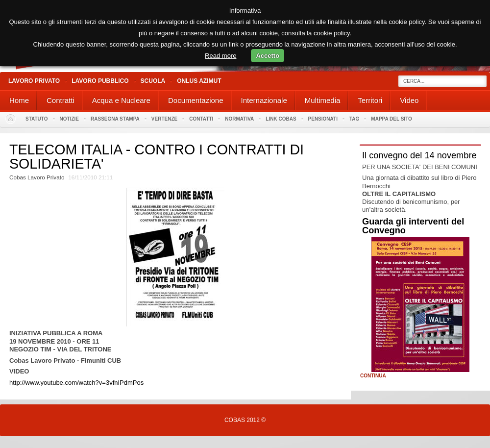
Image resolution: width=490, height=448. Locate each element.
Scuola (153, 81)
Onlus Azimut (199, 81)
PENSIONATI (323, 119)
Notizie (69, 119)
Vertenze (164, 119)
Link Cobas (281, 119)
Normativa (239, 119)
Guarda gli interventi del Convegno (413, 226)
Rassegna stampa (115, 119)
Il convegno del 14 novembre (419, 155)
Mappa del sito (392, 119)
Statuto (37, 119)
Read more (220, 56)
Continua (373, 376)
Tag (354, 119)
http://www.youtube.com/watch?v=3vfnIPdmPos (76, 383)
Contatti (201, 119)
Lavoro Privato (34, 81)
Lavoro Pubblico (100, 81)
